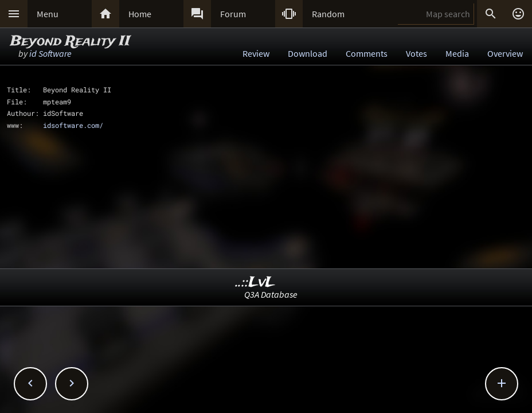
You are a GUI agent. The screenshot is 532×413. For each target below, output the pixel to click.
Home (140, 14)
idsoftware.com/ (73, 125)
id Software (50, 53)
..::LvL (255, 283)
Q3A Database (271, 294)
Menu (48, 14)
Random (328, 14)
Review (256, 53)
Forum (233, 14)
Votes (416, 53)
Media (457, 53)
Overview (505, 53)
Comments (367, 53)
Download (308, 53)
